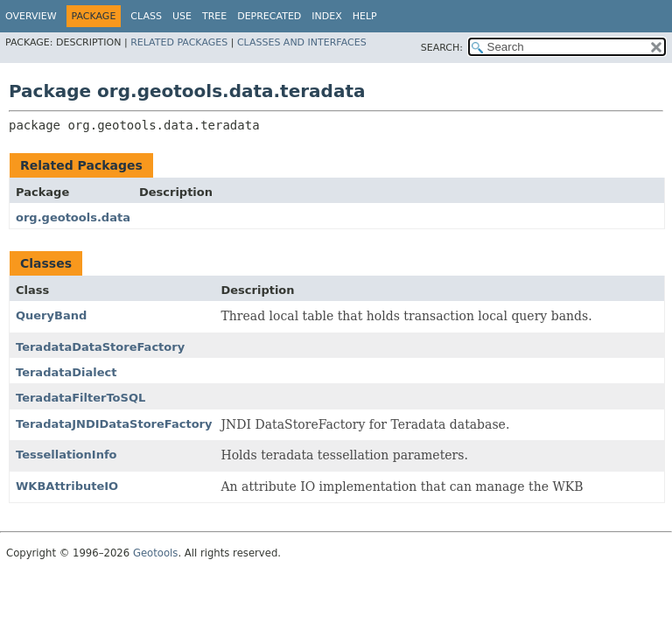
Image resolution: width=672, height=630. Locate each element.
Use (182, 16)
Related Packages (179, 42)
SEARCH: (442, 48)
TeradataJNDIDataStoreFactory (114, 424)
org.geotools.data (73, 217)
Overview (31, 16)
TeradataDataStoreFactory (100, 347)
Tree (214, 16)
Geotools (155, 553)
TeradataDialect (66, 372)
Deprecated (269, 16)
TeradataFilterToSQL (80, 398)
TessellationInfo (66, 455)
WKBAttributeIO (67, 486)
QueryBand (51, 315)
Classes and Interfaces (302, 42)
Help (365, 16)
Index (326, 16)
